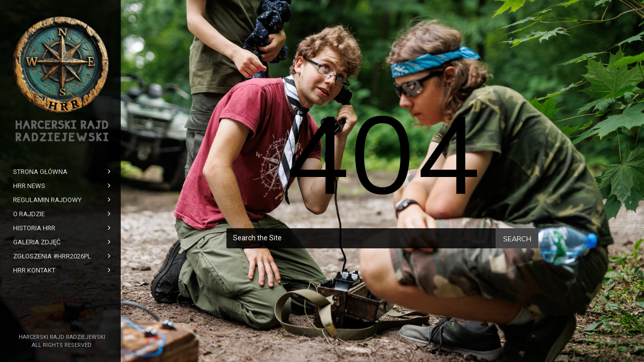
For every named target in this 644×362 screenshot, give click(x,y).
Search (517, 239)
